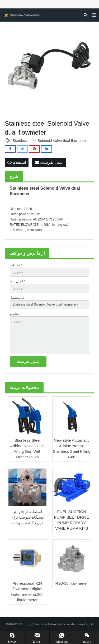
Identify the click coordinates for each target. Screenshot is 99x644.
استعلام (17, 162)
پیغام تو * (16, 314)
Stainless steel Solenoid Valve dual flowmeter (50, 141)
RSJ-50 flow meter (72, 583)
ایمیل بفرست (49, 162)
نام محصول (17, 298)
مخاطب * (16, 265)
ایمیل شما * (17, 281)
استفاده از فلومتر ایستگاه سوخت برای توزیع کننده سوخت (27, 517)
